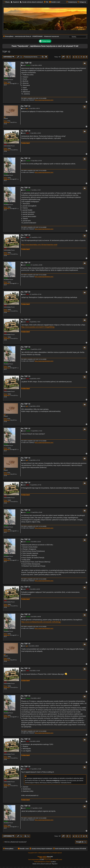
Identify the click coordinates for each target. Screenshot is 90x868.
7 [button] (81, 57)
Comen (6, 78)
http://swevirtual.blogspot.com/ (44, 100)
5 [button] (76, 57)
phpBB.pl (53, 862)
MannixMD (50, 857)
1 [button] (70, 57)
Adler (5, 144)
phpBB (42, 860)
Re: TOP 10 (26, 63)
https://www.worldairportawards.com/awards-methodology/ (41, 622)
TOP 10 (6, 52)
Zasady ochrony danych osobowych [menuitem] (33, 2)
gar (5, 117)
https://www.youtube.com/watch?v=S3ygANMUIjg (38, 327)
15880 (9, 148)
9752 (9, 121)
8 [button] (84, 57)
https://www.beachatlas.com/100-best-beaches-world (39, 245)
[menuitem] (46, 2)
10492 (9, 82)
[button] (63, 57)
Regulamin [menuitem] (16, 2)
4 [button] (74, 57)
